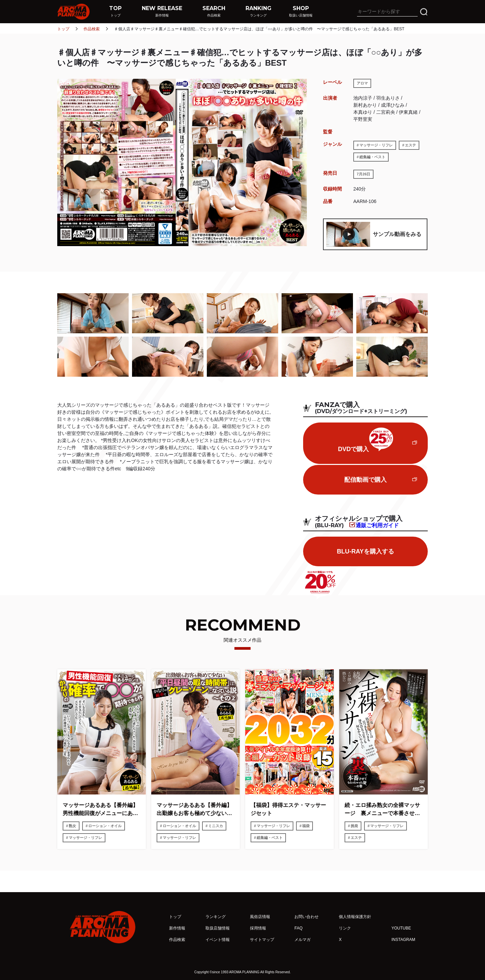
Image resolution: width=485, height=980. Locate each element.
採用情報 (258, 928)
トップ (63, 29)
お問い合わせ (306, 917)
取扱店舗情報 (218, 928)
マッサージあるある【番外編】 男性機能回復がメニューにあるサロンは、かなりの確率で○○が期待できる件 (102, 810)
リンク (345, 928)
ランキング (216, 917)
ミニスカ (216, 826)
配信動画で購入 (365, 480)
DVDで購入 (365, 440)
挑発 (354, 826)
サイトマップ (262, 940)
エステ (410, 145)
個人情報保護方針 (355, 917)
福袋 (306, 826)
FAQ (298, 928)
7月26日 (363, 174)
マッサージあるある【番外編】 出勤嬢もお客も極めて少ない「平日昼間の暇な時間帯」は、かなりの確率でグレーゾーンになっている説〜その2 (196, 810)
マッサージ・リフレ (376, 145)
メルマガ (302, 940)
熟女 (72, 826)
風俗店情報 (260, 917)
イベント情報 (218, 940)
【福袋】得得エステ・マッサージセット (288, 809)
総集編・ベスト (372, 157)
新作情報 (177, 928)
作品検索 (92, 29)
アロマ (362, 83)
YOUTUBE (401, 928)
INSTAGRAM (403, 940)
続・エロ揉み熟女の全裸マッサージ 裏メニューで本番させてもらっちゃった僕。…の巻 (382, 810)
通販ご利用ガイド (377, 525)
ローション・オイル (105, 826)
